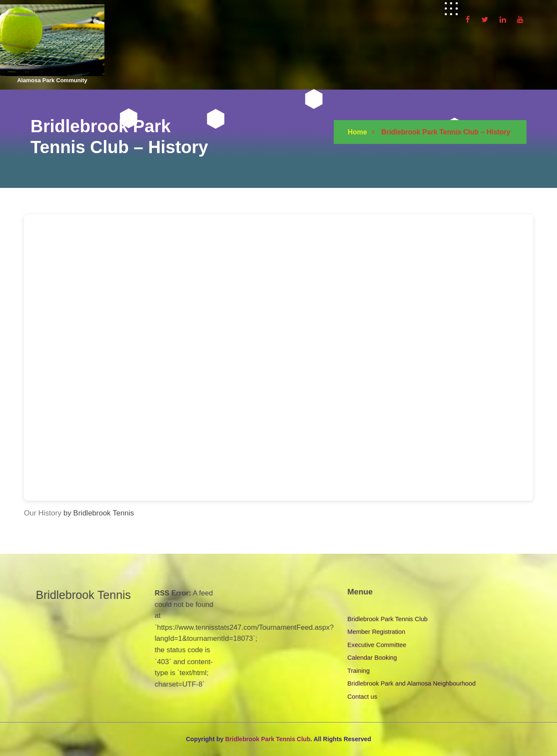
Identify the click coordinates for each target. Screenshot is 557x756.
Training (359, 670)
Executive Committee (377, 644)
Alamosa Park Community (52, 80)
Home (357, 132)
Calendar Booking (373, 657)
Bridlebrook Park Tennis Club (388, 619)
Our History (43, 513)
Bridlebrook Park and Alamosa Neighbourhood (411, 682)
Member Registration (377, 632)
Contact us (363, 695)
